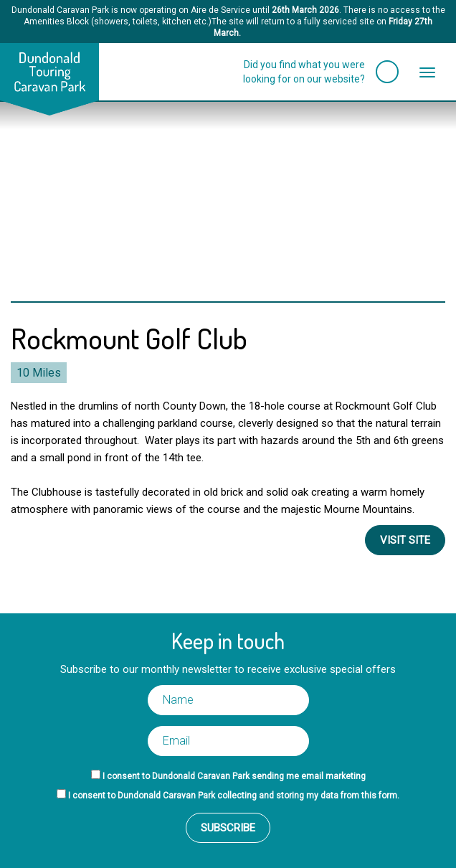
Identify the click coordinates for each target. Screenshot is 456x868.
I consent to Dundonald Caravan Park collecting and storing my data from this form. (234, 796)
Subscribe (228, 828)
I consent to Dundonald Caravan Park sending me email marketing (234, 776)
